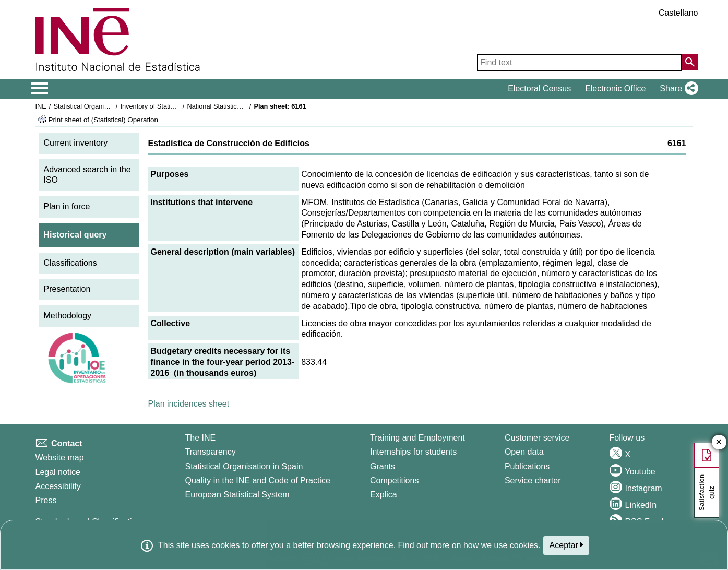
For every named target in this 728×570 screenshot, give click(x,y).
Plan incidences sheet (189, 404)
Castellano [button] (678, 13)
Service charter (533, 480)
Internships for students (413, 452)
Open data (524, 452)
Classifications (70, 263)
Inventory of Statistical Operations (170, 106)
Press (46, 500)
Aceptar (566, 545)
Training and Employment (417, 438)
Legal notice (58, 472)
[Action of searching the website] (690, 62)
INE (41, 106)
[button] (677, 89)
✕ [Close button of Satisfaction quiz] (719, 442)
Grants (383, 466)
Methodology (68, 316)
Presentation (67, 289)
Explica (384, 495)
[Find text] (579, 63)
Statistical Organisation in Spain (100, 106)
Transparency (210, 452)
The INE (200, 438)
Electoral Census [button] (539, 88)
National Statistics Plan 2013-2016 (238, 106)
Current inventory (76, 143)
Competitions (394, 480)
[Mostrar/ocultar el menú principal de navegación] (40, 89)
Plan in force (67, 206)
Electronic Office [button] (615, 88)
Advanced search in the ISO (87, 175)
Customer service (537, 438)
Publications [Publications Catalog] (527, 466)
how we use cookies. (502, 545)
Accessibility (58, 486)
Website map (60, 458)
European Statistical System (237, 495)
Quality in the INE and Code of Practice (257, 480)
